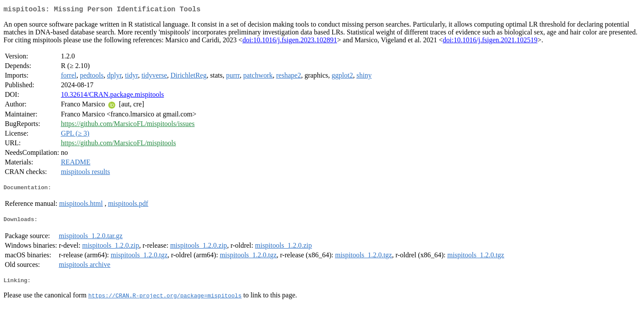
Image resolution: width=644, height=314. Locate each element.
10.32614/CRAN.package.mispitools (112, 96)
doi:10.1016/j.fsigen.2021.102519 (490, 42)
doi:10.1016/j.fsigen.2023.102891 (290, 42)
